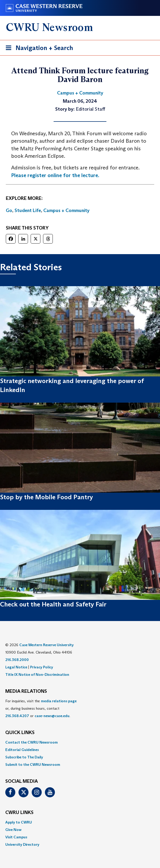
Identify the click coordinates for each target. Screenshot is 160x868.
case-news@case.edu (52, 716)
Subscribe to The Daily (24, 757)
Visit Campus (16, 837)
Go (9, 210)
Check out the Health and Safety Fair (53, 604)
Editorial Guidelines (22, 750)
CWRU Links (19, 813)
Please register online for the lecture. (55, 175)
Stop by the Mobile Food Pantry (46, 497)
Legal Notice (16, 667)
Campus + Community (66, 210)
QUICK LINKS (20, 733)
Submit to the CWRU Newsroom (33, 764)
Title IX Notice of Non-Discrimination (37, 674)
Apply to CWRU (19, 822)
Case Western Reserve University (46, 645)
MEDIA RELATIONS (26, 691)
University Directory (22, 844)
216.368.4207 (17, 716)
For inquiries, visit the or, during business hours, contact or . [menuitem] (41, 708)
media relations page (59, 701)
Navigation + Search (38, 49)
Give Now (13, 830)
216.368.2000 (17, 660)
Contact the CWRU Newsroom (32, 742)
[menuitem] (80, 742)
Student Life (28, 210)
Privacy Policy (42, 667)
